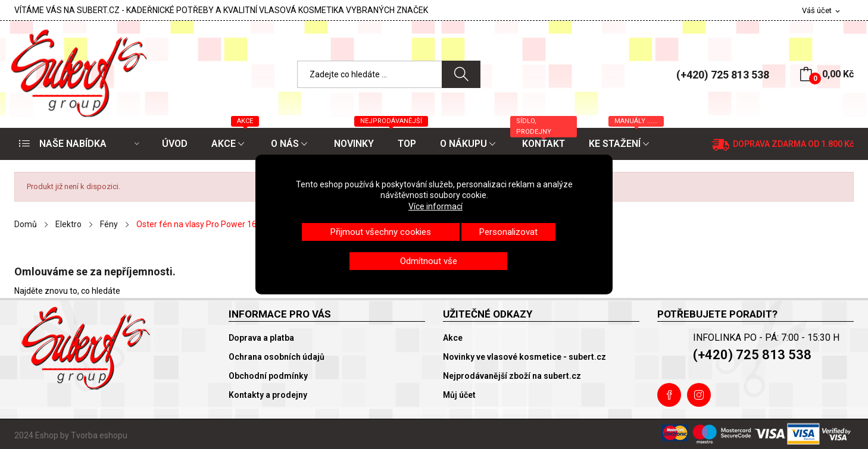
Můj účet (459, 395)
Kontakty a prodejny (268, 395)
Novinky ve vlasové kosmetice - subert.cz (524, 357)
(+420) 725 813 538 (723, 75)
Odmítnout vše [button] (429, 261)
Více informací (435, 206)
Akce (453, 338)
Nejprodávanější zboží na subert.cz (512, 376)
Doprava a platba (261, 338)
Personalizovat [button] (508, 232)
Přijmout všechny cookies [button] (381, 232)
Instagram (699, 395)
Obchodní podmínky (268, 376)
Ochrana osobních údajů (277, 357)
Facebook (669, 395)
